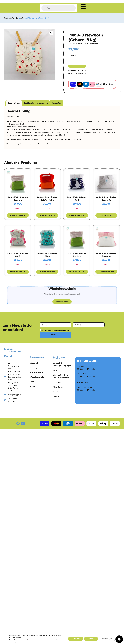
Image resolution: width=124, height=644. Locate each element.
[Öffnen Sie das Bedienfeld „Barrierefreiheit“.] (119, 639)
